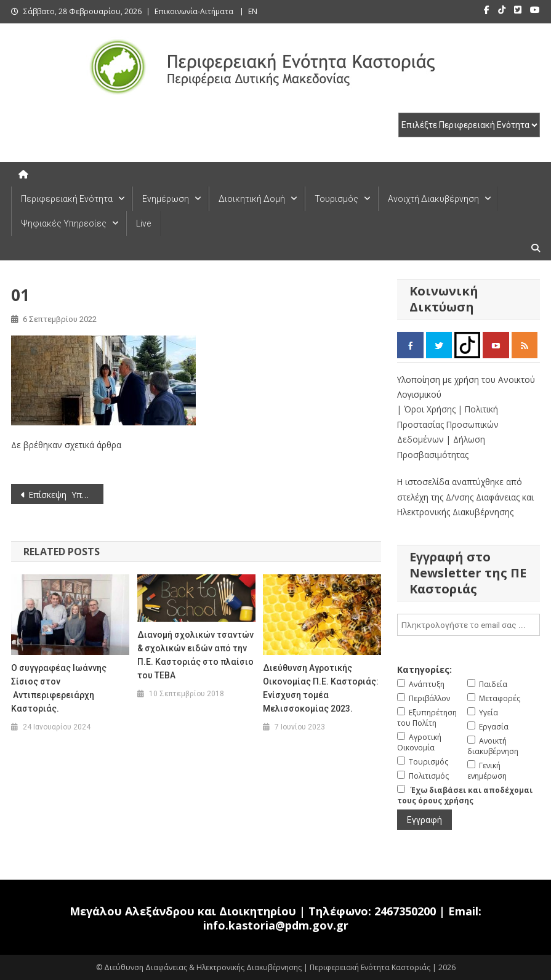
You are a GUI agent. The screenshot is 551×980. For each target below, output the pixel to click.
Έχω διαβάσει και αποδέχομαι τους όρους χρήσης (465, 795)
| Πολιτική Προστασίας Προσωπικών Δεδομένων (448, 424)
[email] (469, 625)
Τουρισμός (336, 199)
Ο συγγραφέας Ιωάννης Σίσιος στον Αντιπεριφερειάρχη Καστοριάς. (59, 688)
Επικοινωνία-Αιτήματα (194, 11)
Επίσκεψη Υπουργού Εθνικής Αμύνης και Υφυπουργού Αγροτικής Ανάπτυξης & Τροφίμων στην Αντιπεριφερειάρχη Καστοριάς (66, 495)
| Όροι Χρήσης (428, 409)
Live (143, 223)
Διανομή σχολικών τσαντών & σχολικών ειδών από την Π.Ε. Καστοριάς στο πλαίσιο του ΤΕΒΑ (195, 655)
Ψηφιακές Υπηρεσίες (64, 223)
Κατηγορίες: (424, 669)
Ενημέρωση (166, 199)
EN (253, 11)
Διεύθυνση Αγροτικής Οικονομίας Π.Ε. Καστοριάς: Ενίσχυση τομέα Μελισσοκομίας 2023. (321, 688)
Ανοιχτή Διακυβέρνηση (433, 199)
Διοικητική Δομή (252, 199)
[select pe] (469, 125)
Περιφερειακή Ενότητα (67, 199)
